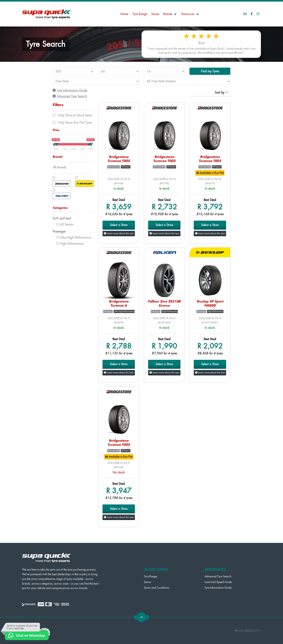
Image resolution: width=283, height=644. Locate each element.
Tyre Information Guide (218, 588)
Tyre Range (140, 14)
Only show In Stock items (72, 115)
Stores (155, 14)
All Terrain (65, 225)
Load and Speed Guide (218, 582)
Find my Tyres (210, 71)
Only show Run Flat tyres (72, 123)
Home (124, 14)
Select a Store (119, 225)
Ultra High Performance (74, 238)
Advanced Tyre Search (218, 576)
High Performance (70, 244)
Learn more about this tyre (119, 234)
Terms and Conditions (157, 588)
